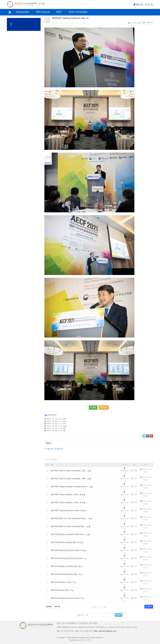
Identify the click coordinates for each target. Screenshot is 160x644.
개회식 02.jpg (52, 421)
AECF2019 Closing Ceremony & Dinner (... (68, 558)
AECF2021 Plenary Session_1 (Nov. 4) (66, 503)
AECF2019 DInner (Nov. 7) (61, 590)
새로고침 (57, 607)
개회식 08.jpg (52, 430)
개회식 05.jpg (52, 426)
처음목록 (48, 607)
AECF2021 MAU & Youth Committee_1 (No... (69, 479)
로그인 (149, 5)
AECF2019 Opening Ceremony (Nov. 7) (66, 598)
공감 (93, 407)
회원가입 (138, 5)
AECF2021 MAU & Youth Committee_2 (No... (69, 471)
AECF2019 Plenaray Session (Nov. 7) (65, 574)
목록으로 (48, 443)
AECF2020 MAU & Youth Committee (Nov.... (68, 526)
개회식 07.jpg (52, 428)
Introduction (23, 12)
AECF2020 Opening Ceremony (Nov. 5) (66, 550)
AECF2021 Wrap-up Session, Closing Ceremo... (70, 487)
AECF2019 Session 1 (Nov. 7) (62, 582)
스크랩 (137, 23)
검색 (119, 615)
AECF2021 (52, 415)
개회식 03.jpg (52, 423)
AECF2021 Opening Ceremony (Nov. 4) (66, 511)
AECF (59, 12)
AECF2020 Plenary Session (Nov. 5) (65, 542)
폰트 (145, 23)
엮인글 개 (59, 449)
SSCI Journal (43, 12)
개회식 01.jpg (52, 419)
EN (43, 4)
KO (40, 4)
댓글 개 (50, 449)
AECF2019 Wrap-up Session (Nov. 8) (65, 566)
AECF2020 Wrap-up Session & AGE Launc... (68, 534)
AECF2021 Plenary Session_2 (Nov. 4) (66, 495)
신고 (130, 23)
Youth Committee (78, 12)
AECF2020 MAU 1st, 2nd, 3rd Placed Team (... (69, 519)
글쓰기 (149, 607)
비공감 (104, 407)
